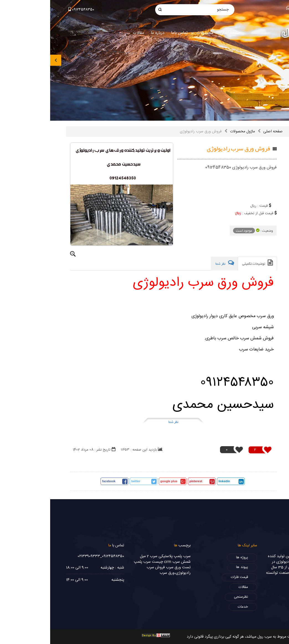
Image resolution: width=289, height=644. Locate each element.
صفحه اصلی (223, 132)
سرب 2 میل (99, 556)
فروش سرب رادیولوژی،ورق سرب (118, 570)
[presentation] (6, 60)
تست (136, 567)
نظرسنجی (191, 597)
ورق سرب (123, 567)
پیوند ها (192, 567)
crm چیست (111, 562)
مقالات (193, 587)
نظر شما (123, 422)
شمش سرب (131, 562)
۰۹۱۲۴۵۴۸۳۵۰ (31, 10)
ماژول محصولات (192, 132)
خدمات (193, 607)
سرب (137, 556)
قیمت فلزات (189, 577)
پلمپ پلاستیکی (120, 556)
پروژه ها (192, 557)
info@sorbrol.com (255, 8)
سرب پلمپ (92, 562)
